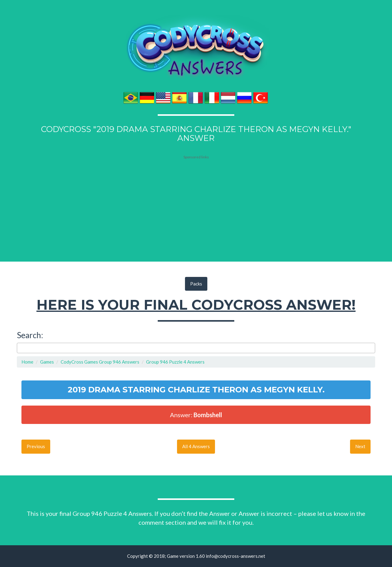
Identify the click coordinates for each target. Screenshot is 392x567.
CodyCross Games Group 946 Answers (100, 362)
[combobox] (196, 348)
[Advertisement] (196, 198)
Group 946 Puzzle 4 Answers (175, 362)
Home (27, 362)
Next (360, 446)
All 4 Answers (196, 446)
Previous (36, 446)
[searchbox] (20, 348)
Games (47, 362)
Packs (196, 284)
